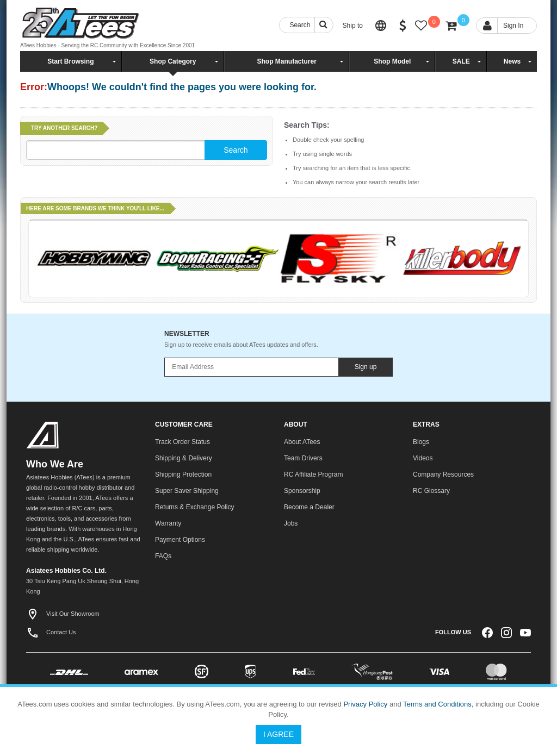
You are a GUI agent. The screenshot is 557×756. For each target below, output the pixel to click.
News (512, 61)
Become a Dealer (309, 507)
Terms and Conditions (437, 704)
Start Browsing (70, 61)
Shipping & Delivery (184, 458)
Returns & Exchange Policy (194, 507)
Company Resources (443, 474)
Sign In (513, 26)
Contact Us (51, 632)
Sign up (366, 367)
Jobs (291, 523)
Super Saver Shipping (187, 491)
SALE (461, 61)
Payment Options (180, 540)
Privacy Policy (365, 704)
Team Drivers (303, 458)
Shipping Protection (183, 474)
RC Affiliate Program (314, 474)
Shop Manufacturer (286, 61)
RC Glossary (431, 491)
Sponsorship (302, 491)
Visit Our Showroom (63, 614)
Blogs (421, 442)
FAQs (163, 556)
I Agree (278, 734)
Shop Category (173, 61)
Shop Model (392, 61)
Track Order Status (182, 442)
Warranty (168, 523)
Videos (423, 458)
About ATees (302, 442)
